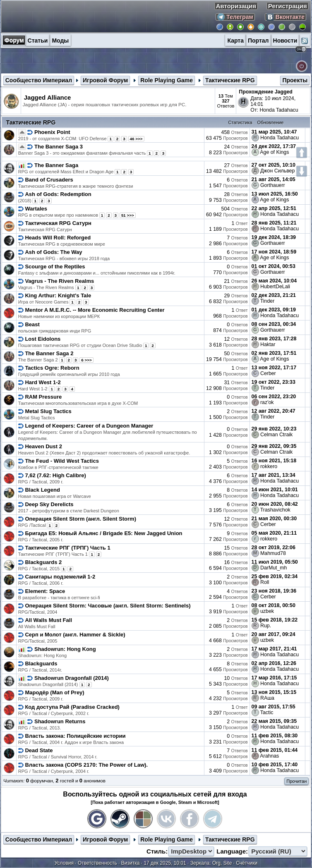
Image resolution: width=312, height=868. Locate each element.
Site (228, 863)
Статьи (38, 41)
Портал (258, 41)
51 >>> (128, 215)
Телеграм (235, 17)
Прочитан (296, 781)
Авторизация (236, 6)
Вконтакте (286, 17)
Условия (64, 863)
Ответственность (97, 863)
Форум (14, 40)
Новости (285, 41)
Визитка (131, 863)
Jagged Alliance (48, 97)
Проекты (295, 80)
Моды (60, 41)
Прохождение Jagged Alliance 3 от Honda (266, 95)
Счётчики (247, 863)
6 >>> (86, 360)
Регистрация (288, 6)
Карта (235, 41)
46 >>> (136, 139)
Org (216, 863)
